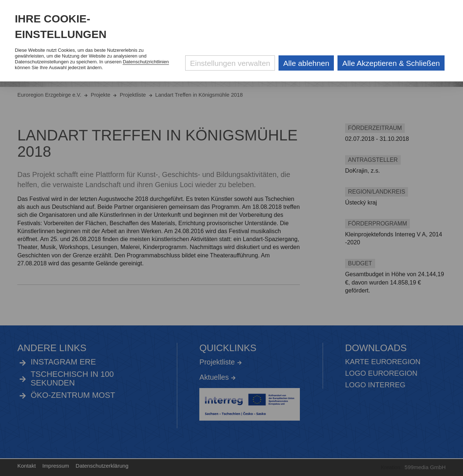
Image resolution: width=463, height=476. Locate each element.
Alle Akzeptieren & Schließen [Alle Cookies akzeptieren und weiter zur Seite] (391, 63)
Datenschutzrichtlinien (146, 62)
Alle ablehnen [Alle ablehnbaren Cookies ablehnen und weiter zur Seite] (306, 63)
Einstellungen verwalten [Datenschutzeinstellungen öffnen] (230, 63)
